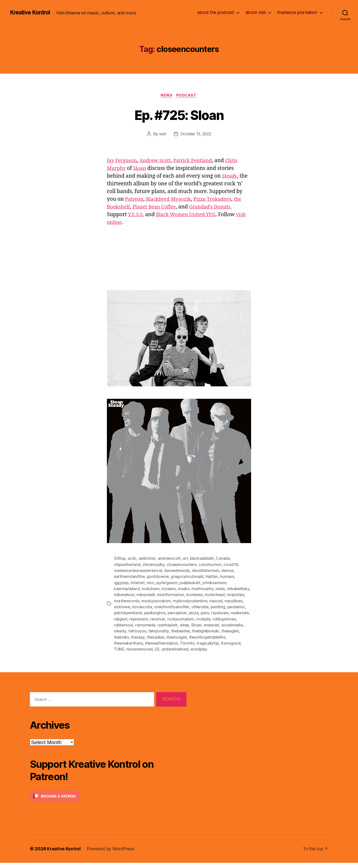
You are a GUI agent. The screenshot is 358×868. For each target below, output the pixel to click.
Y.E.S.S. (136, 215)
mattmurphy (203, 589)
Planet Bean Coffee (157, 207)
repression (124, 625)
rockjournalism (166, 625)
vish (162, 135)
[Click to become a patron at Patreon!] (108, 801)
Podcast (187, 96)
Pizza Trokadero (218, 200)
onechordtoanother (132, 613)
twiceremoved (127, 655)
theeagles (218, 637)
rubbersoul (234, 625)
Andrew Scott (158, 161)
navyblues (176, 607)
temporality (144, 637)
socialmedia (213, 631)
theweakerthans (227, 643)
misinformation (197, 595)
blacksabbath (203, 559)
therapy (121, 643)
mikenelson (149, 595)
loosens (169, 589)
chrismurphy (154, 565)
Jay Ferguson (123, 161)
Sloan (141, 169)
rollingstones (210, 625)
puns (176, 619)
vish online (138, 223)
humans (228, 577)
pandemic (197, 613)
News (166, 96)
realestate (212, 619)
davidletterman (208, 571)
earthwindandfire (130, 577)
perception (148, 619)
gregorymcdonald (188, 577)
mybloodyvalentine (131, 607)
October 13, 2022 (196, 135)
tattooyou (123, 637)
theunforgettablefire (192, 643)
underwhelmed (164, 655)
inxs (151, 583)
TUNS (218, 649)
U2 (145, 655)
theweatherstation (131, 649)
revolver (143, 625)
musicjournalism (199, 601)
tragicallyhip (178, 649)
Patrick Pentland (198, 161)
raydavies (192, 619)
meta (221, 589)
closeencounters (182, 565)
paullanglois (125, 619)
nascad (158, 607)
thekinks (237, 637)
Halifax (213, 577)
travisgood (201, 649)
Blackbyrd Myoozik (171, 200)
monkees (221, 595)
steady (232, 631)
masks (185, 589)
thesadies (139, 643)
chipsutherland (127, 565)
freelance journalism (297, 12)
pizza (165, 619)
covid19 (232, 565)
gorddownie (158, 577)
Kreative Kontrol (32, 12)
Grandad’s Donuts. (216, 207)
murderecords (169, 601)
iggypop (121, 583)
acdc (133, 559)
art (186, 559)
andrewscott (170, 559)
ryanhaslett (147, 631)
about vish (256, 12)
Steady (230, 177)
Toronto (157, 649)
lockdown (151, 589)
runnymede (124, 631)
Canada (225, 559)
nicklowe (195, 607)
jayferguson (168, 583)
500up (120, 559)
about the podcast (216, 12)
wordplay (188, 655)
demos (230, 571)
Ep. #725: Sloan (179, 115)
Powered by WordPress (112, 854)
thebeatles (167, 637)
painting (178, 613)
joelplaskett (192, 583)
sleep (164, 631)
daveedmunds (179, 571)
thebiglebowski (193, 637)
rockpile (189, 625)
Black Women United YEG (189, 215)
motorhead (124, 601)
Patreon (135, 200)
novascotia (215, 607)
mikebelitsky (125, 595)
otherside (160, 613)
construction (211, 565)
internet (138, 583)
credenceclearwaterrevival (139, 571)
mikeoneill (171, 595)
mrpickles (145, 601)
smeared (192, 631)
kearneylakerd (127, 589)
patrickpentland (223, 613)
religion (230, 619)
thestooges (160, 643)
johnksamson (216, 583)
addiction (148, 559)
